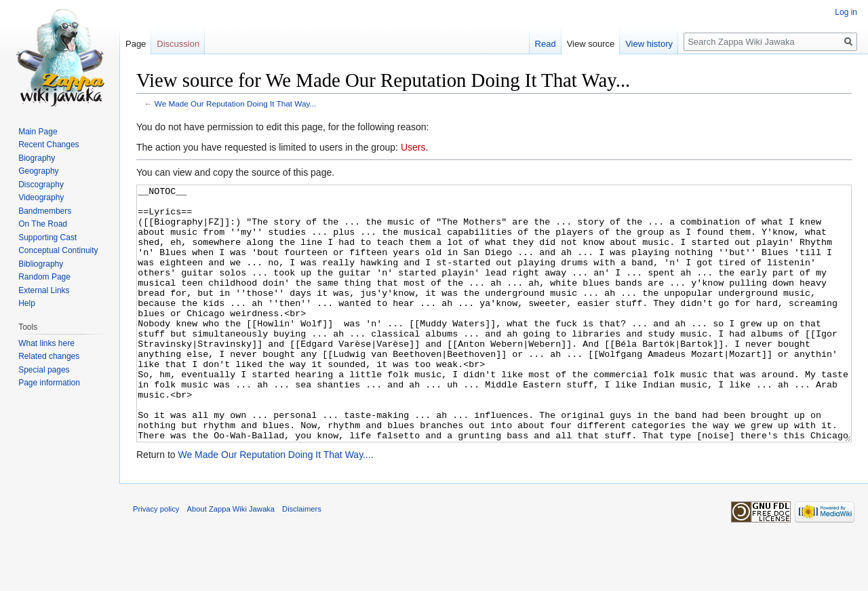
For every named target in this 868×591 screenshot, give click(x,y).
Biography (37, 158)
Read (546, 44)
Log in (846, 12)
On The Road (43, 224)
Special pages (44, 370)
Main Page (38, 132)
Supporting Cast (47, 237)
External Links (44, 290)
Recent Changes (48, 145)
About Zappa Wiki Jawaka (231, 560)
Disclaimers (302, 560)
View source (591, 44)
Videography (41, 197)
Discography (41, 185)
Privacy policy (156, 560)
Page (136, 44)
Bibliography (41, 264)
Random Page (44, 277)
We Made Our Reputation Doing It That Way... (236, 103)
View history (649, 44)
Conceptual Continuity (58, 250)
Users (413, 147)
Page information (49, 383)
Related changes (49, 356)
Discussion (178, 44)
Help (27, 303)
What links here (46, 343)
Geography (38, 171)
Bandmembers (45, 211)
